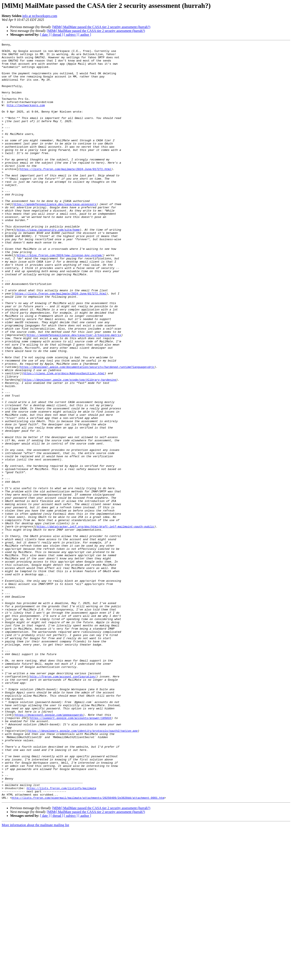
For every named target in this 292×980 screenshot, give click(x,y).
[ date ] (45, 35)
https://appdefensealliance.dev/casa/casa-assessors (55, 237)
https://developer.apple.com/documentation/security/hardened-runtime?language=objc (87, 432)
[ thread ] (57, 35)
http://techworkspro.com (26, 118)
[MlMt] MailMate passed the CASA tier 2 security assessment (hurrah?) (101, 27)
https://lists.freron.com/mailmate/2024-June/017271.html (66, 194)
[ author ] (85, 35)
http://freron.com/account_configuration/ (63, 803)
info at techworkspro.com (40, 16)
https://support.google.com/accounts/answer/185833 (71, 853)
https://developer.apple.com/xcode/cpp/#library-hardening (70, 447)
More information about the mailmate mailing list (35, 976)
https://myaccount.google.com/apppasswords (49, 849)
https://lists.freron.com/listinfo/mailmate (61, 937)
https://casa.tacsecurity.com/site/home (48, 267)
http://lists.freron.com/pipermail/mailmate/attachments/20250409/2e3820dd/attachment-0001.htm (88, 949)
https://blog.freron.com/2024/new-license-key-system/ (60, 298)
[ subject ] (71, 35)
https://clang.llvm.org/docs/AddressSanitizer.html (64, 440)
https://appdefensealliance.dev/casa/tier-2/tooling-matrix (74, 394)
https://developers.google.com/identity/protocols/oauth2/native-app (83, 869)
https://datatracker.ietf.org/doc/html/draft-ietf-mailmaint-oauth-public (95, 623)
